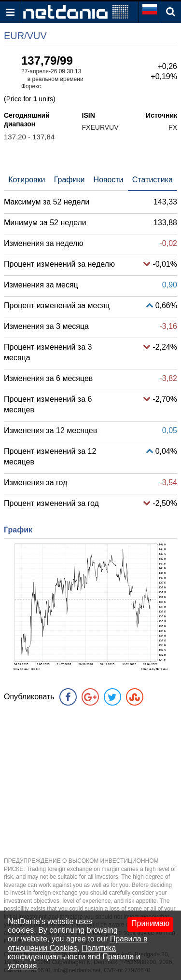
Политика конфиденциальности (62, 952)
